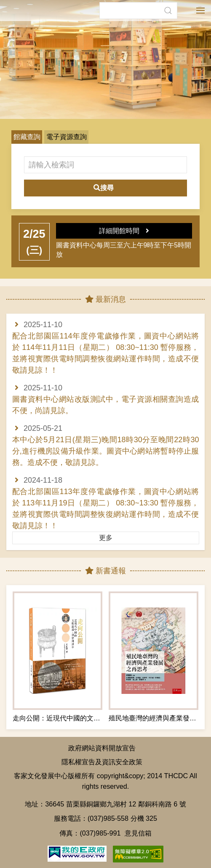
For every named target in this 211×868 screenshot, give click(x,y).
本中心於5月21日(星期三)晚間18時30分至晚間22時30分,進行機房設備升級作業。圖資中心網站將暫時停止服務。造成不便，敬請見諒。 (106, 451)
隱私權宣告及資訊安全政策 (102, 762)
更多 (106, 538)
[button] (168, 11)
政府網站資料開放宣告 (102, 748)
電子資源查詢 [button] (67, 137)
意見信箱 (138, 833)
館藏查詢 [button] (27, 137)
